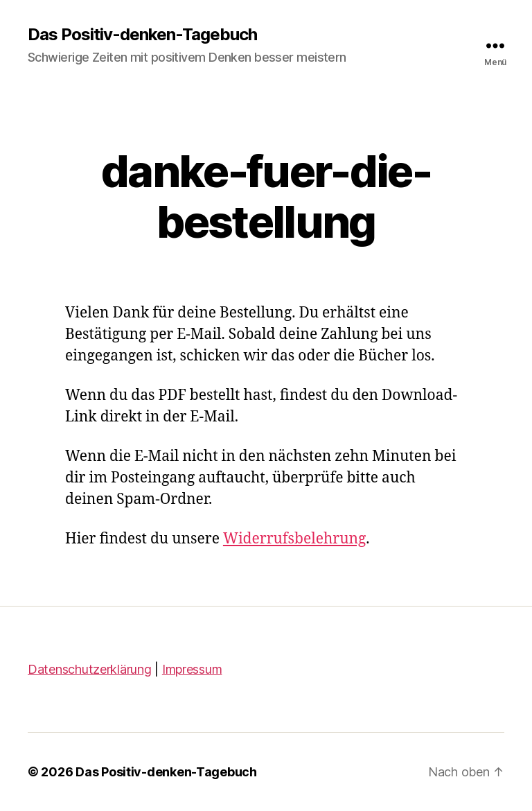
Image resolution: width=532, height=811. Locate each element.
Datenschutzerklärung (90, 669)
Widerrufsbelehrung (294, 539)
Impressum (192, 669)
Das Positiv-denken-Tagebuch (142, 35)
